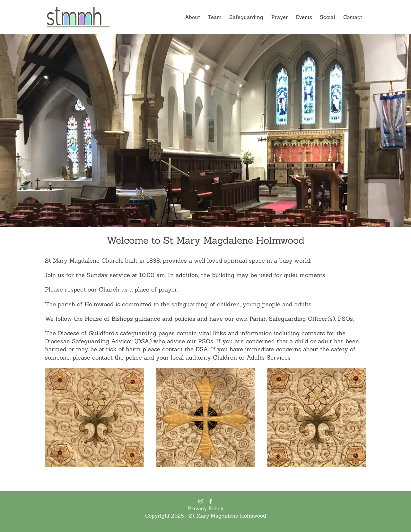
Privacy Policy (206, 508)
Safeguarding (246, 17)
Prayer (280, 17)
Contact (353, 17)
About (192, 17)
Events (304, 17)
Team (215, 17)
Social (328, 17)
